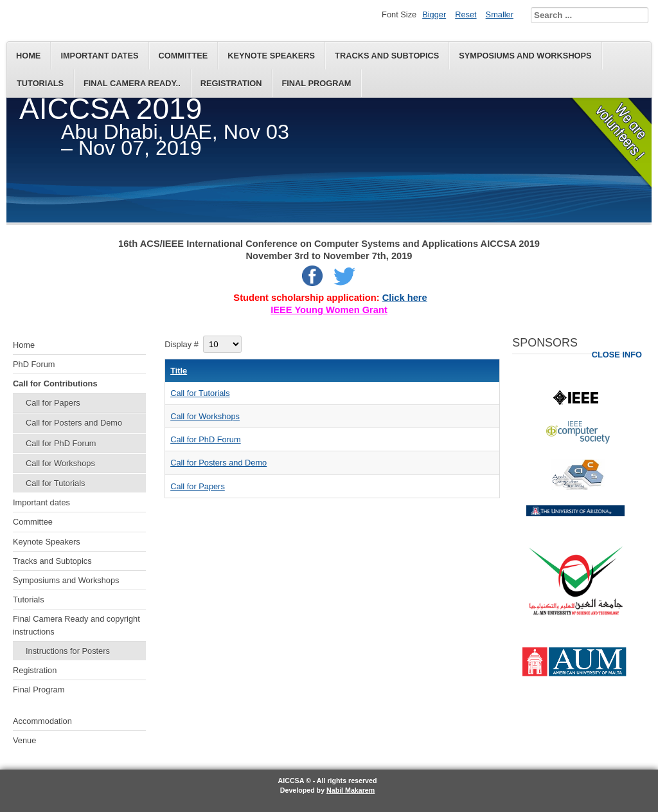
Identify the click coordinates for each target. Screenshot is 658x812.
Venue (24, 740)
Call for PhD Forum (61, 443)
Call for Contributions (55, 383)
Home (28, 56)
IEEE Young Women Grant (329, 310)
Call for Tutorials (55, 483)
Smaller (500, 14)
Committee (183, 56)
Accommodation (42, 721)
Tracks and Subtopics (387, 56)
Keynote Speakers (271, 56)
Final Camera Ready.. (132, 83)
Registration (231, 83)
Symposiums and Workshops (525, 56)
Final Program (316, 83)
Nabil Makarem (351, 790)
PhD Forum (34, 364)
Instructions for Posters (68, 651)
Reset (466, 14)
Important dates (99, 56)
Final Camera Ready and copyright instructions (76, 625)
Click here (405, 298)
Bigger (434, 14)
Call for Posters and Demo (74, 423)
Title (179, 371)
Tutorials (40, 83)
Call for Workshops (60, 463)
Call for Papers (53, 403)
